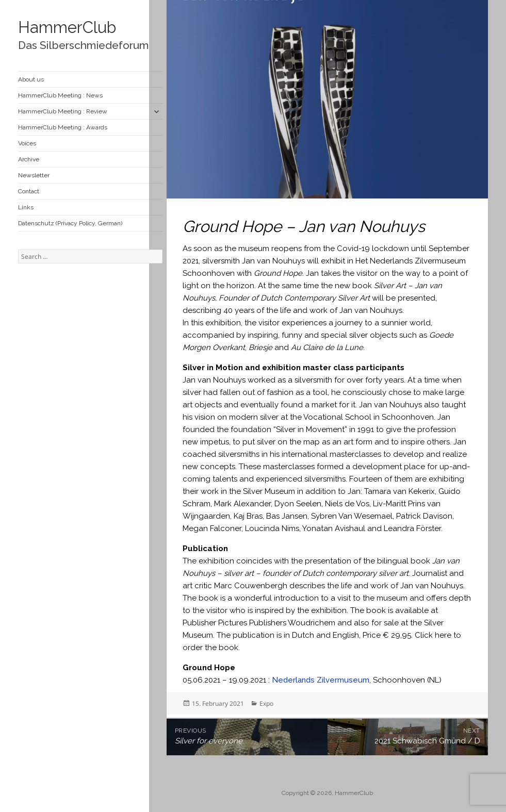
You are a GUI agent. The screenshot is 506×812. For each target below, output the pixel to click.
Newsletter (34, 175)
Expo (266, 703)
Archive (29, 159)
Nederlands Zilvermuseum (321, 680)
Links (26, 207)
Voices (27, 143)
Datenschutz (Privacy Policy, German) (70, 223)
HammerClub (67, 27)
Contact (29, 191)
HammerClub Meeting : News (60, 95)
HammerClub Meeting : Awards (63, 127)
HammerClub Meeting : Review (63, 111)
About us (31, 79)
